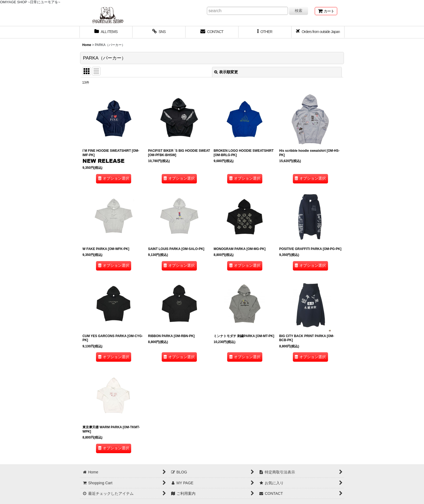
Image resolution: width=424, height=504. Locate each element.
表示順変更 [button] (226, 72)
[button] (265, 32)
